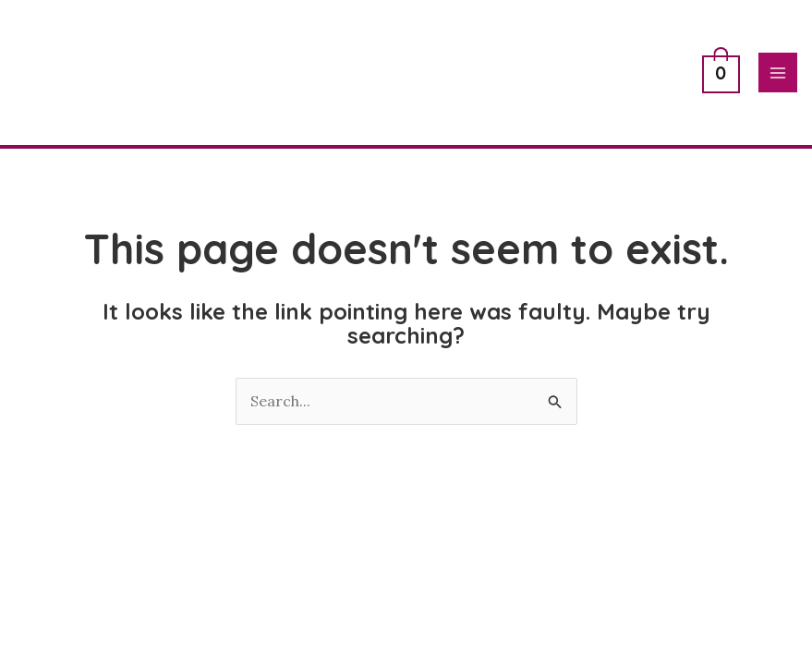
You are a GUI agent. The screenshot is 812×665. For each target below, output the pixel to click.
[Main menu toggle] (778, 72)
